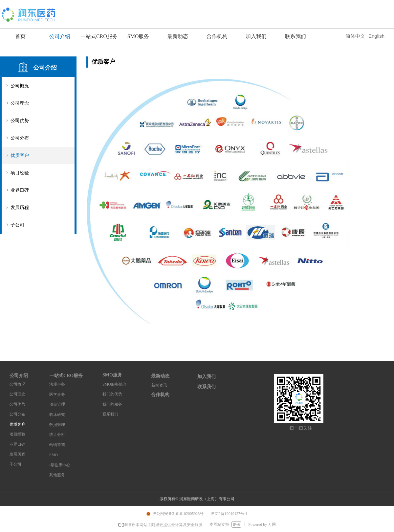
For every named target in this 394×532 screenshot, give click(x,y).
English (376, 36)
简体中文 (355, 36)
